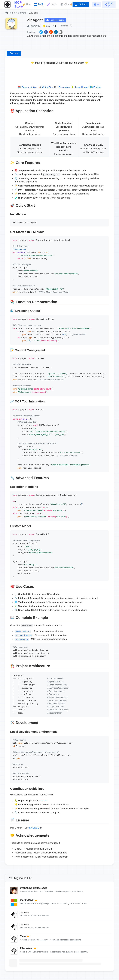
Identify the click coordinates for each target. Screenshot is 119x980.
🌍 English (95, 88)
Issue (44, 802)
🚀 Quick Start (46, 88)
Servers (22, 13)
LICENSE (34, 829)
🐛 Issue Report (80, 88)
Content (14, 54)
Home (10, 13)
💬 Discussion (63, 88)
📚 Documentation (28, 88)
